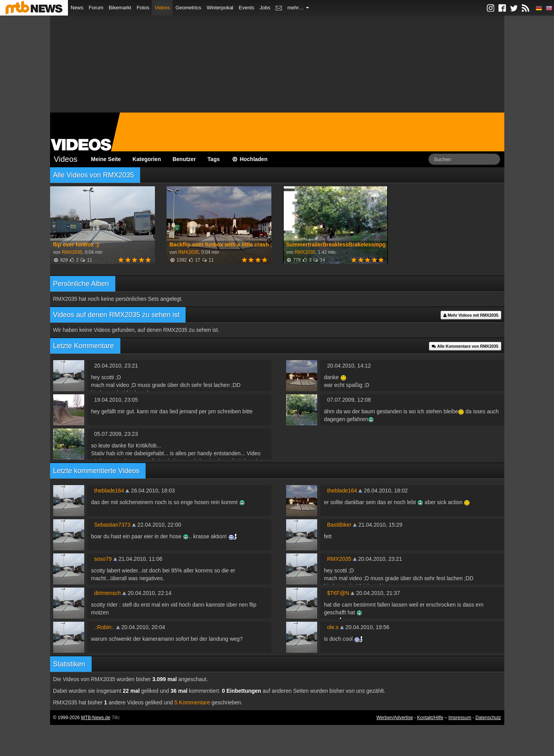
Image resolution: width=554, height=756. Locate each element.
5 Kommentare (192, 702)
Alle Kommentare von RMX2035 (465, 346)
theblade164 (109, 491)
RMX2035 (72, 252)
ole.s (333, 627)
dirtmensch (108, 593)
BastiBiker (340, 525)
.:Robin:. (104, 627)
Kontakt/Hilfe (430, 718)
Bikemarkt (120, 8)
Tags (214, 159)
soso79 (103, 559)
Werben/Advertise (394, 718)
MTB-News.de (96, 718)
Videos (162, 8)
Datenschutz (488, 718)
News (77, 8)
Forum (96, 8)
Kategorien (147, 159)
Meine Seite (106, 159)
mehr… (298, 8)
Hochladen (249, 159)
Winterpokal (220, 8)
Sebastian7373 (112, 525)
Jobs (265, 8)
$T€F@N (338, 593)
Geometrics (188, 8)
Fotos (143, 8)
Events (247, 8)
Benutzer (184, 159)
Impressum (460, 718)
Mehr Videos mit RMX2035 (471, 315)
